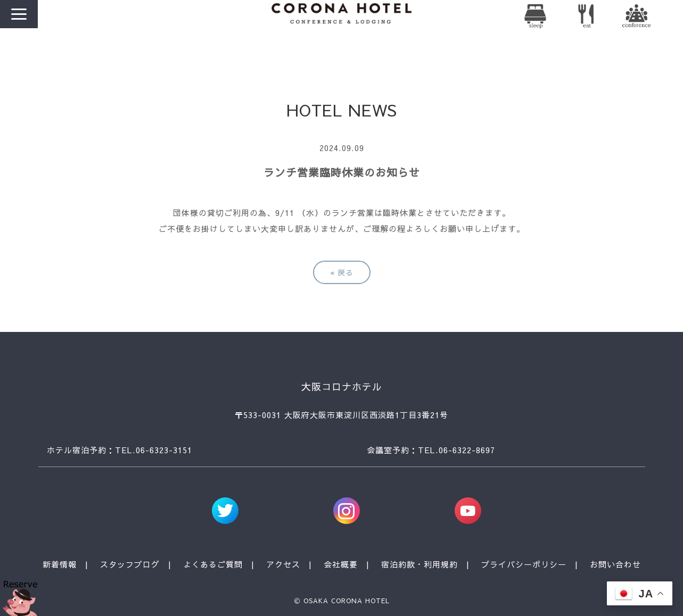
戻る (342, 272)
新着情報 (60, 564)
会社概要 (341, 564)
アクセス (283, 564)
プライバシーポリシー (524, 564)
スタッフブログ (130, 564)
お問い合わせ (615, 564)
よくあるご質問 (213, 564)
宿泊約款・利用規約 (419, 564)
